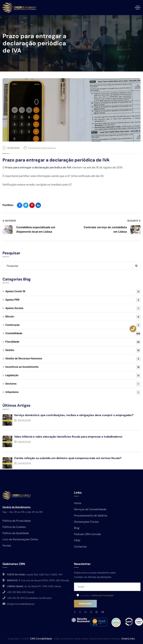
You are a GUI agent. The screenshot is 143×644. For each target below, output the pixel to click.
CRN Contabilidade (41, 639)
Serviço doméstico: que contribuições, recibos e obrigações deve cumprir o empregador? (74, 415)
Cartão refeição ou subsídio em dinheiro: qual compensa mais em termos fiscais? (68, 458)
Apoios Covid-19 (73, 292)
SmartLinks (128, 639)
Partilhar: (8, 205)
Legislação (73, 376)
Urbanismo (73, 392)
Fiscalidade (50, 148)
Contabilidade (36, 148)
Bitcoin (73, 317)
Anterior (9, 221)
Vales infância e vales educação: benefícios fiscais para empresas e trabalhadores (68, 437)
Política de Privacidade (103, 595)
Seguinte (134, 221)
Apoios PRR (73, 300)
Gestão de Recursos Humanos (73, 359)
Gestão (73, 350)
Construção (73, 325)
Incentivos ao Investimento (73, 367)
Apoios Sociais (73, 308)
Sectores (73, 384)
